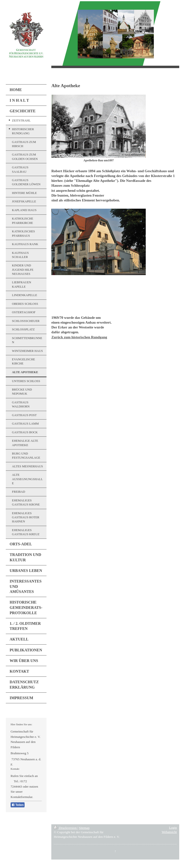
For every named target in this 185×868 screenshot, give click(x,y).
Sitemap (84, 828)
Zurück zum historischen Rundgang (79, 337)
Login (173, 828)
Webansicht (169, 832)
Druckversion (66, 828)
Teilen (18, 805)
